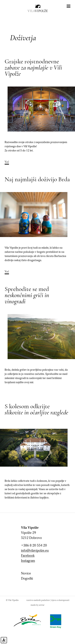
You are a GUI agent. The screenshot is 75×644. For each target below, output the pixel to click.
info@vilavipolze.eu (35, 551)
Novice (26, 573)
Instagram (28, 561)
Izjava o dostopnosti (60, 600)
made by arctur (37, 605)
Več (7, 162)
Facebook (28, 556)
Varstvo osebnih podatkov (38, 600)
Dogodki (27, 579)
